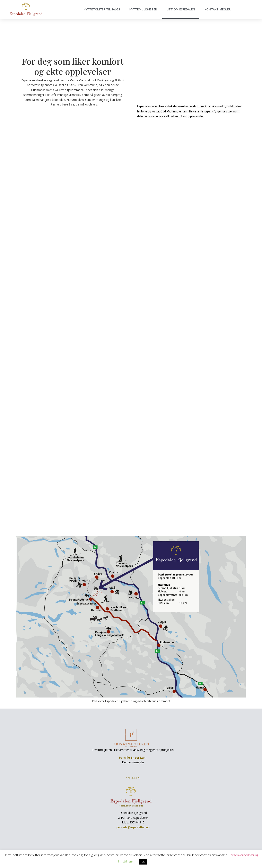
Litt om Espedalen (181, 9)
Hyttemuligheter (143, 9)
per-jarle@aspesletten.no (133, 827)
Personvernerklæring (243, 855)
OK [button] (143, 862)
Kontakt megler (218, 9)
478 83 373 (133, 778)
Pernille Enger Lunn (133, 758)
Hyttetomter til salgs (102, 9)
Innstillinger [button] (126, 861)
